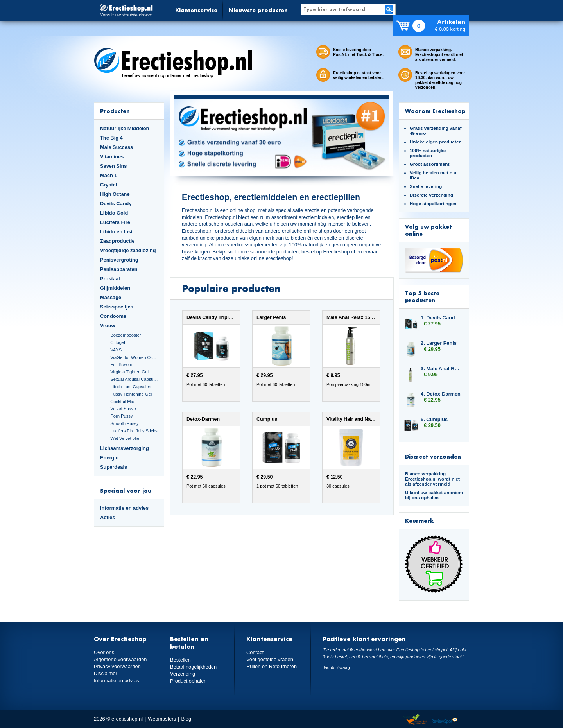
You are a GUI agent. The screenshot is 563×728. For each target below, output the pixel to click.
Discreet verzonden (433, 456)
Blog (186, 719)
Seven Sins (113, 166)
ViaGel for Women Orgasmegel (134, 357)
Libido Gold (114, 213)
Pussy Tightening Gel (131, 394)
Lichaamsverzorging (125, 448)
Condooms (113, 316)
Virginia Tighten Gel (129, 372)
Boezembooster (126, 335)
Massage (111, 297)
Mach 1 (109, 175)
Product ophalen (188, 681)
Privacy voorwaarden (117, 666)
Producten (115, 111)
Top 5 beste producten (422, 297)
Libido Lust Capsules (131, 387)
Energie (109, 458)
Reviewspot (445, 720)
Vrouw (108, 325)
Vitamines (112, 157)
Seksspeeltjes (117, 307)
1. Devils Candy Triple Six (441, 318)
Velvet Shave (123, 409)
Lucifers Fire (115, 222)
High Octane (115, 194)
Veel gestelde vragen (270, 659)
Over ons (104, 652)
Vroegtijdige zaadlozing (128, 250)
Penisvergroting (119, 260)
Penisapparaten (119, 269)
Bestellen (180, 660)
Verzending (183, 674)
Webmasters (162, 719)
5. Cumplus (434, 419)
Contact (255, 652)
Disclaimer (106, 673)
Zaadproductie (117, 241)
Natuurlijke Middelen (125, 128)
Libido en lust (116, 232)
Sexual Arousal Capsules (134, 379)
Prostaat (110, 279)
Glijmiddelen (115, 288)
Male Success (117, 147)
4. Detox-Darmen (441, 394)
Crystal (109, 185)
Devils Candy (116, 204)
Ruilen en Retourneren (272, 666)
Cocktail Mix (122, 402)
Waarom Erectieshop (435, 111)
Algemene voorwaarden (120, 659)
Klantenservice (196, 10)
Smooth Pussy (124, 423)
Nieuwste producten (258, 10)
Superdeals (114, 467)
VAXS (116, 350)
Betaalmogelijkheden (193, 667)
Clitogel (117, 342)
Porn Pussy (121, 416)
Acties (108, 517)
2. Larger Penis (439, 343)
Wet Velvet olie (125, 438)
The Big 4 (111, 138)
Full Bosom (121, 364)
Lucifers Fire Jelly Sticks (134, 431)
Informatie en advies (124, 508)
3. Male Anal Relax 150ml (441, 368)
